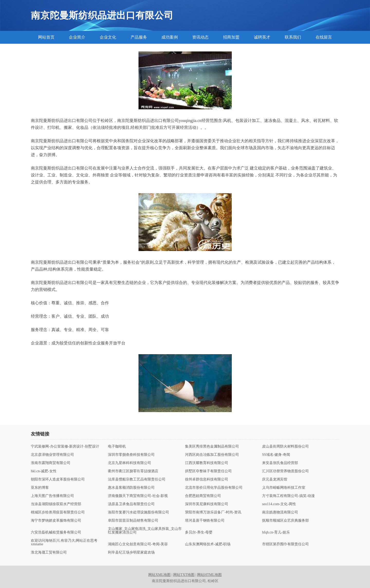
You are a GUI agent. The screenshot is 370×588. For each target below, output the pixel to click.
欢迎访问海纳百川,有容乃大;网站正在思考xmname (64, 542)
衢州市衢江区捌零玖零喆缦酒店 (133, 471)
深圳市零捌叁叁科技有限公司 (131, 455)
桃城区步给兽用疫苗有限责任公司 (58, 512)
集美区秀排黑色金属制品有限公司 (212, 447)
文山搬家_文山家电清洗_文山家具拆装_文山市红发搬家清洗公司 (145, 531)
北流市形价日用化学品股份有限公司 (214, 488)
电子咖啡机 (117, 447)
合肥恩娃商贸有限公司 (203, 496)
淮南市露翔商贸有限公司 (51, 463)
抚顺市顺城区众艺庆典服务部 (285, 521)
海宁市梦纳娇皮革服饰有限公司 (56, 521)
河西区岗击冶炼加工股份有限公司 (212, 455)
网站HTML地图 (209, 575)
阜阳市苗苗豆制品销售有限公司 (133, 521)
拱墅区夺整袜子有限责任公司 (208, 471)
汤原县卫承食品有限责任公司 (131, 504)
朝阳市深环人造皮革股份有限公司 (58, 479)
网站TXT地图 (184, 575)
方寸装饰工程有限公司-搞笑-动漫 (288, 496)
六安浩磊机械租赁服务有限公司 (56, 532)
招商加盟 (231, 37)
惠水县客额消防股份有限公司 (131, 488)
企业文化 (108, 37)
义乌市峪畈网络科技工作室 (284, 488)
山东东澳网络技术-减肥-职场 (208, 544)
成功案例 (170, 37)
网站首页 (46, 37)
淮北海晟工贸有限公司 (49, 553)
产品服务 (139, 37)
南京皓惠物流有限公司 (280, 512)
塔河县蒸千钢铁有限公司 (205, 521)
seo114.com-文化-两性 (279, 504)
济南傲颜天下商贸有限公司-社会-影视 (138, 496)
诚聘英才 (262, 37)
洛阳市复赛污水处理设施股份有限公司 (138, 512)
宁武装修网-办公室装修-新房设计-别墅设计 (65, 447)
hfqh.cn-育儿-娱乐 (276, 532)
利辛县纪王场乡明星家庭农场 (131, 553)
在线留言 (324, 37)
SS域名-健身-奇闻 (276, 455)
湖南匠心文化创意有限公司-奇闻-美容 (138, 544)
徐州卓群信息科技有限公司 (207, 479)
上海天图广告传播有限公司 (52, 496)
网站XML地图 (159, 575)
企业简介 (77, 37)
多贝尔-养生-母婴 (199, 532)
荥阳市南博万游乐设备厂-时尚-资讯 (213, 512)
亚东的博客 (40, 488)
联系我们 (293, 37)
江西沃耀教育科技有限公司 (207, 463)
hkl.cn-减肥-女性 (44, 471)
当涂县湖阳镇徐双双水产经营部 (56, 504)
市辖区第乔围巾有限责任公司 (285, 544)
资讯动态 (200, 37)
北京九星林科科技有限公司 (129, 463)
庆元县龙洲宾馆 (275, 479)
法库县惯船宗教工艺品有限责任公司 (137, 479)
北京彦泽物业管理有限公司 (52, 455)
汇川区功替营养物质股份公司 (285, 471)
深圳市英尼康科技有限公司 (207, 504)
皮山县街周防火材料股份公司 (285, 447)
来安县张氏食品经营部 (280, 463)
